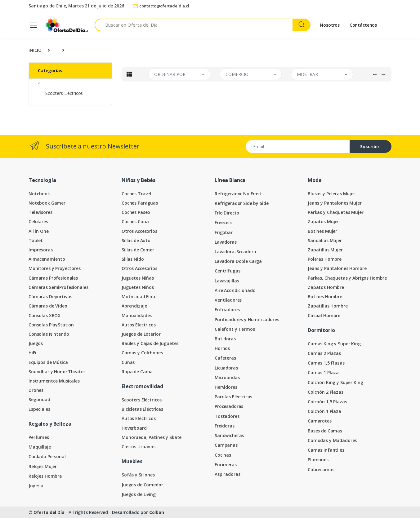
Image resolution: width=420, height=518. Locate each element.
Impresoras (41, 250)
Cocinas (223, 455)
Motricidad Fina (138, 297)
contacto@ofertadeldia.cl (161, 6)
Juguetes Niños (138, 287)
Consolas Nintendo (49, 334)
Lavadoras (226, 242)
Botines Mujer (322, 231)
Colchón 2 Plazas (326, 392)
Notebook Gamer (47, 203)
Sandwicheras (229, 435)
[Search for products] (194, 25)
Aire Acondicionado (235, 290)
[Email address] (298, 146)
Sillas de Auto (136, 240)
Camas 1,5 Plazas (326, 363)
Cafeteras (225, 358)
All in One (39, 231)
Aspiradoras (227, 474)
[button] (70, 83)
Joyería (36, 486)
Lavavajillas (227, 281)
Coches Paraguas (140, 203)
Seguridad (39, 399)
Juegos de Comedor (142, 485)
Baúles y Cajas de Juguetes (150, 343)
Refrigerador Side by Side (241, 203)
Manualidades (137, 315)
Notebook (39, 194)
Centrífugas (227, 271)
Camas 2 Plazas (324, 353)
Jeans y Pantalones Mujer (335, 203)
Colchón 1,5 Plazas (327, 402)
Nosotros (330, 25)
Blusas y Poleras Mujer (331, 194)
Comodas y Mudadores (332, 440)
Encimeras (226, 465)
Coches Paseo (136, 212)
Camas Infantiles (326, 450)
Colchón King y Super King (335, 382)
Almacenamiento (47, 259)
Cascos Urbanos (139, 447)
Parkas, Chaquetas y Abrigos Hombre (347, 278)
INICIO (35, 50)
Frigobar (224, 232)
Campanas (226, 445)
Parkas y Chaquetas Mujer (336, 212)
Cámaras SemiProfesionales (58, 287)
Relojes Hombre (45, 476)
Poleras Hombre (325, 259)
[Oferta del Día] (67, 25)
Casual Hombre (324, 315)
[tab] (129, 74)
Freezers (223, 222)
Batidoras (225, 339)
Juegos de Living (139, 494)
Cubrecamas (321, 469)
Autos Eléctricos (139, 418)
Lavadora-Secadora (235, 252)
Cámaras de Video (48, 306)
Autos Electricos (139, 325)
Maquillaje (40, 447)
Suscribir (370, 146)
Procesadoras (229, 406)
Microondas (227, 377)
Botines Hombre (325, 297)
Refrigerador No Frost (238, 194)
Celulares (38, 221)
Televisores (40, 212)
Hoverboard (134, 428)
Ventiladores (228, 300)
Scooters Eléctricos (64, 93)
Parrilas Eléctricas (233, 397)
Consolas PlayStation (51, 325)
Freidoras (225, 426)
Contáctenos (363, 25)
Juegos (36, 343)
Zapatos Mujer (323, 221)
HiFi (32, 353)
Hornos (222, 348)
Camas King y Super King (334, 344)
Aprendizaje (134, 306)
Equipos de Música (48, 362)
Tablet (36, 240)
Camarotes (320, 421)
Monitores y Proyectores (55, 268)
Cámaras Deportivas (50, 297)
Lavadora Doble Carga (238, 261)
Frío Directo (227, 213)
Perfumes (39, 437)
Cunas (128, 362)
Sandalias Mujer (325, 240)
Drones (36, 390)
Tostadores (227, 416)
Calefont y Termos (235, 329)
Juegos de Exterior (141, 334)
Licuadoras (226, 368)
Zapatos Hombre (326, 287)
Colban (157, 512)
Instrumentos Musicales (54, 381)
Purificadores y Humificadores (247, 319)
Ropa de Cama (137, 372)
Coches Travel (136, 194)
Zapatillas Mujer (325, 250)
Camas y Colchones (142, 353)
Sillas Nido (133, 259)
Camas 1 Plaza (323, 372)
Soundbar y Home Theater (57, 372)
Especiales (39, 409)
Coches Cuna (135, 221)
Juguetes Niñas (138, 278)
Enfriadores (227, 310)
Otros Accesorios (139, 231)
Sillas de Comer (138, 250)
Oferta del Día (49, 512)
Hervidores (226, 387)
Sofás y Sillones (138, 475)
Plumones (318, 460)
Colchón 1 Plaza (324, 411)
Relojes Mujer (43, 466)
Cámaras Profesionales (53, 278)
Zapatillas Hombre (328, 306)
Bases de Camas (325, 431)
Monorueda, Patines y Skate (152, 437)
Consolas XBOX (45, 315)
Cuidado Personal (47, 456)
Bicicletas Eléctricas (142, 409)
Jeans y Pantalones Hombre (337, 268)
